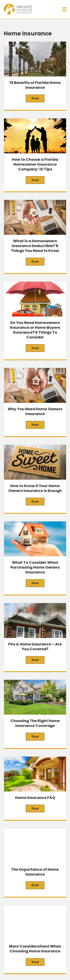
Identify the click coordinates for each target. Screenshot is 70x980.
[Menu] (64, 9)
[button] (32, 947)
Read (35, 98)
